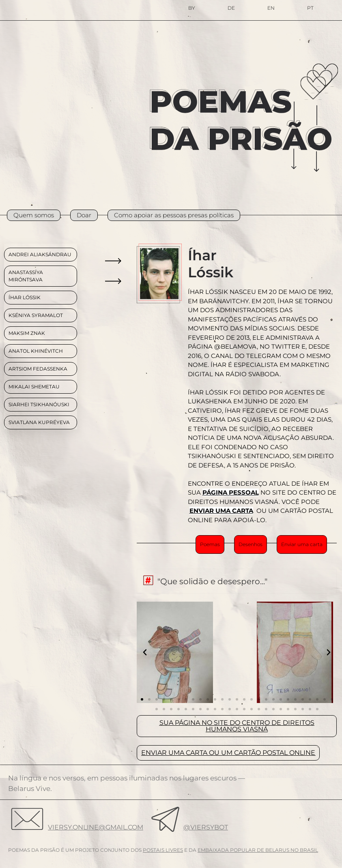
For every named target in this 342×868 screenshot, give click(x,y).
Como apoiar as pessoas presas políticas (174, 215)
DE (231, 8)
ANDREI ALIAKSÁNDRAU (40, 254)
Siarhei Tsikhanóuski (39, 404)
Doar (84, 215)
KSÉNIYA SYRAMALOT (36, 315)
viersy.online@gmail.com (96, 827)
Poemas (210, 544)
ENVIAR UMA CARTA (221, 511)
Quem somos (34, 215)
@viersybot (206, 827)
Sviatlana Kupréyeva (39, 422)
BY (192, 8)
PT (310, 8)
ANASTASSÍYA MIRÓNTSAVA (26, 276)
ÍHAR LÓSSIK (25, 297)
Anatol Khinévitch (36, 351)
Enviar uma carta (302, 544)
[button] (145, 652)
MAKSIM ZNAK (27, 333)
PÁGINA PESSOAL (231, 492)
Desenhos (251, 544)
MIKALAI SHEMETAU (34, 387)
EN (271, 8)
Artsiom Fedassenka (38, 369)
